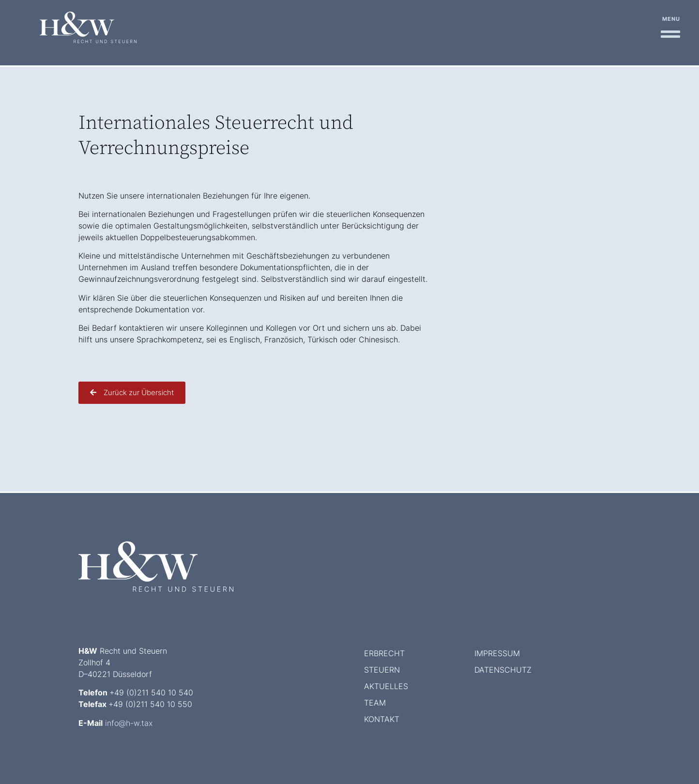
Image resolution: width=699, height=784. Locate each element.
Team (375, 703)
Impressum (497, 653)
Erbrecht (384, 653)
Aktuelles (386, 686)
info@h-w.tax (129, 723)
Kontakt (382, 719)
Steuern (382, 670)
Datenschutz (503, 670)
